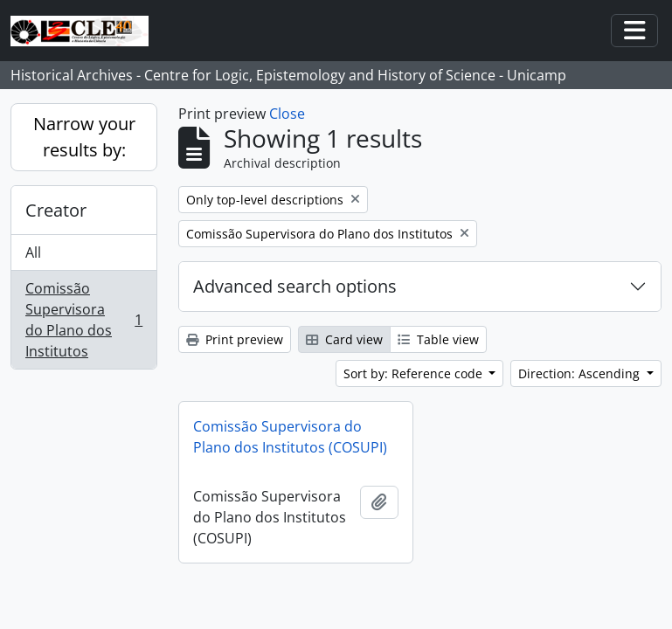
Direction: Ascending (581, 373)
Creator (56, 210)
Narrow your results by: (84, 137)
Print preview (235, 339)
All (33, 252)
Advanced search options (295, 286)
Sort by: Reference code (415, 373)
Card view (344, 339)
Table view (438, 339)
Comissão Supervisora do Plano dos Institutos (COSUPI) (290, 437)
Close (287, 114)
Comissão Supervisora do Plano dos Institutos (83, 320)
